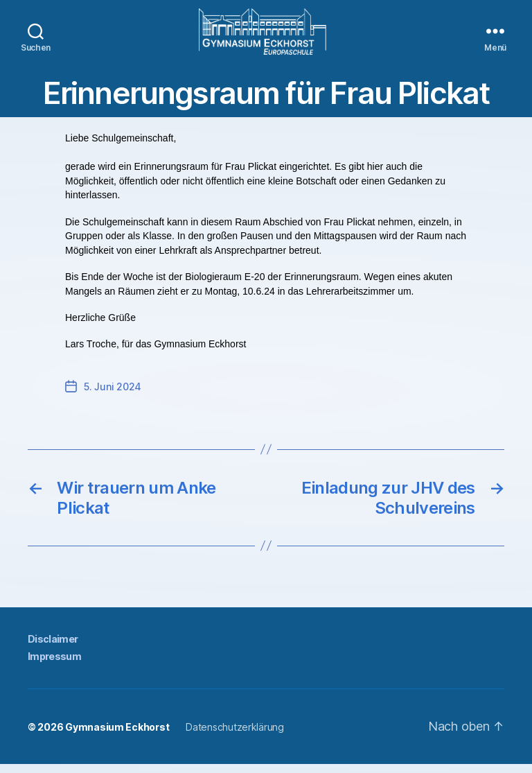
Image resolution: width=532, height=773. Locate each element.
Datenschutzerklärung (235, 736)
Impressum (54, 665)
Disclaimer (53, 648)
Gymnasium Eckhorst (117, 736)
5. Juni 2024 (113, 396)
